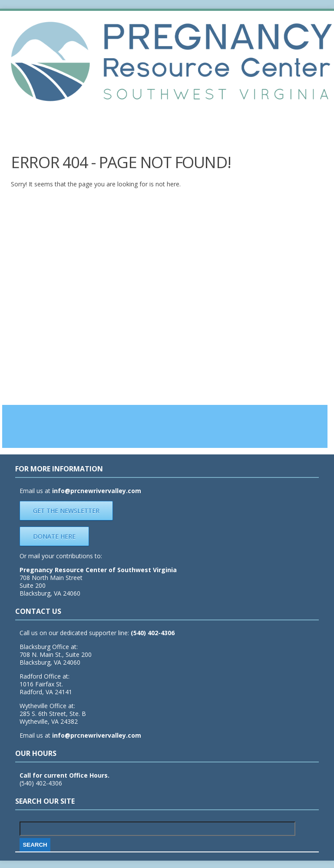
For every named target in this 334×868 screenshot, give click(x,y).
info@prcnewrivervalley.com (97, 735)
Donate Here (54, 536)
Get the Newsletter (66, 511)
